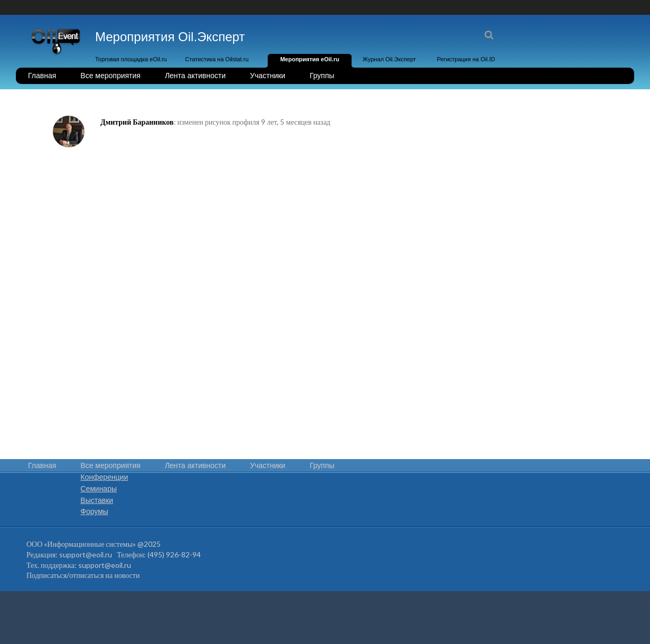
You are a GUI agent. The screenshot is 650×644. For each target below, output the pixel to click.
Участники (268, 76)
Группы (322, 76)
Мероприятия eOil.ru (310, 59)
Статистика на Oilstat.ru (217, 59)
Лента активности (195, 76)
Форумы (94, 511)
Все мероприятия (110, 76)
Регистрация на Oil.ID (466, 59)
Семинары (99, 489)
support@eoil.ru (86, 554)
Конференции (104, 477)
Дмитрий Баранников (137, 122)
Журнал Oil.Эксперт (389, 59)
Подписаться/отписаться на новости (83, 575)
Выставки (97, 500)
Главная (42, 76)
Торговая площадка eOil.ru (131, 59)
